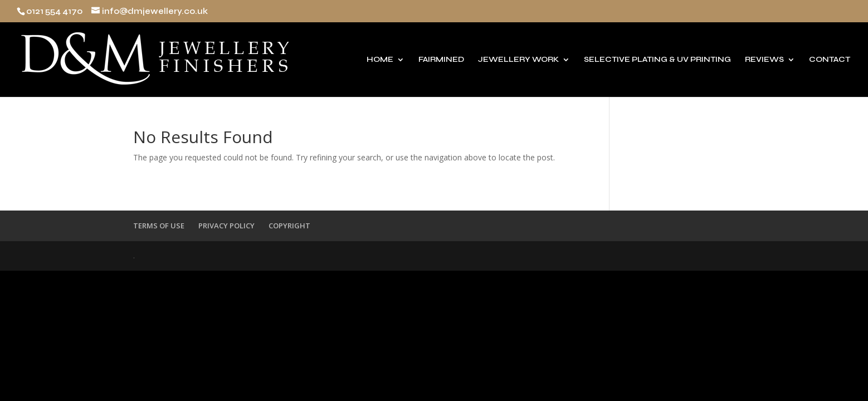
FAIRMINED (441, 60)
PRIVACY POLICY (226, 226)
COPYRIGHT (289, 226)
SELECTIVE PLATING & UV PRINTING (657, 60)
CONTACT (830, 60)
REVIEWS (764, 60)
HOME (380, 60)
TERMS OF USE (159, 226)
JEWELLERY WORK (518, 60)
